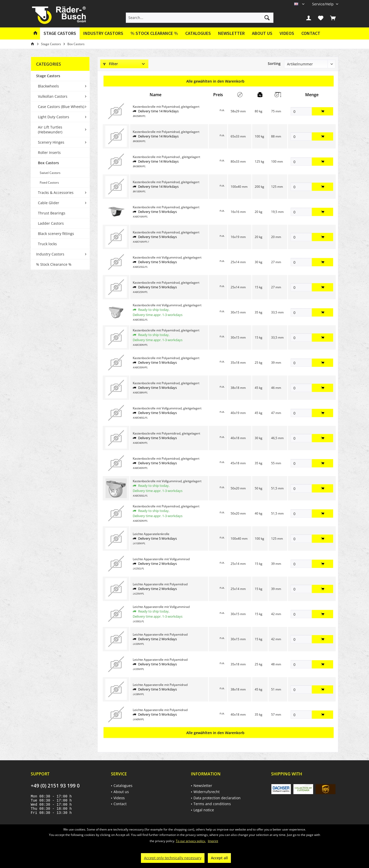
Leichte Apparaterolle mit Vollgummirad (161, 559)
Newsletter (231, 33)
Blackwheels (48, 86)
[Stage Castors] (60, 33)
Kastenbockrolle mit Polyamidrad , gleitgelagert (166, 157)
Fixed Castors (49, 183)
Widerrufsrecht (207, 792)
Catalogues (198, 33)
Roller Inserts (49, 152)
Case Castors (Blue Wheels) (61, 107)
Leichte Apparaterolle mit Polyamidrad (160, 584)
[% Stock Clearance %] (154, 33)
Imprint (213, 841)
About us (262, 33)
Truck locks (47, 244)
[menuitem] (323, 4)
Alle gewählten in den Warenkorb (215, 81)
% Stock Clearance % (54, 264)
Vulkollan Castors (53, 96)
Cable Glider (49, 203)
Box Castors (48, 163)
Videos (287, 33)
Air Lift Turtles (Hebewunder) (50, 130)
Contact (311, 33)
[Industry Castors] (103, 33)
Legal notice (204, 810)
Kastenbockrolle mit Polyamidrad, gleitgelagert (166, 107)
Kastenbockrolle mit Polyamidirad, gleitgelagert (166, 433)
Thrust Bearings (52, 213)
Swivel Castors (50, 173)
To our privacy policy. (191, 841)
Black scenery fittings (56, 234)
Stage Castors (48, 76)
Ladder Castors (51, 223)
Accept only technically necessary (173, 858)
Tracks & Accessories (56, 193)
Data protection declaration (217, 798)
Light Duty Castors (54, 117)
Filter (110, 64)
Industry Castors (50, 254)
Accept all (219, 858)
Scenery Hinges (51, 142)
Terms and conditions (212, 804)
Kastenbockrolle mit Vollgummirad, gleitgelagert (167, 257)
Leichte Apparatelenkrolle (151, 534)
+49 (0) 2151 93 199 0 (55, 786)
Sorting (274, 63)
